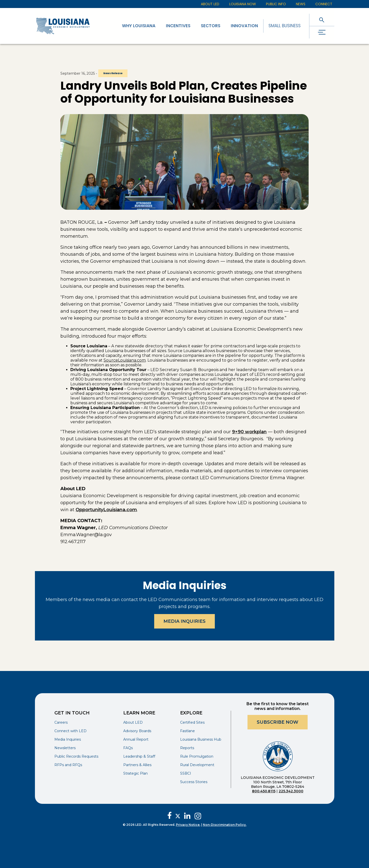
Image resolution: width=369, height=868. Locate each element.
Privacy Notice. (188, 825)
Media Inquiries (184, 621)
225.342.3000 (291, 791)
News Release (113, 73)
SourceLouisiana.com (125, 360)
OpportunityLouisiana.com (106, 510)
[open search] (322, 20)
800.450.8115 (264, 791)
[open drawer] (322, 32)
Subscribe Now (278, 722)
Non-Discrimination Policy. (225, 825)
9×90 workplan (249, 432)
